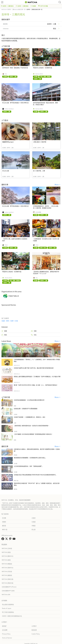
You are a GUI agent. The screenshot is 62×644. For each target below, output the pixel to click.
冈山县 (34, 529)
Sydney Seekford (9, 109)
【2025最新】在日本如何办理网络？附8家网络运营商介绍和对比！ (33, 434)
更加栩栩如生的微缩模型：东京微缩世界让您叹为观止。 (30, 458)
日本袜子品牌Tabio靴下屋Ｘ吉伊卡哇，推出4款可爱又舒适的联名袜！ (34, 368)
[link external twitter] (7, 539)
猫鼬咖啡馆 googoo (8, 142)
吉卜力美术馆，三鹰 (39, 171)
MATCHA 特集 (43, 6)
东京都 (4, 518)
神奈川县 (5, 529)
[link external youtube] (14, 539)
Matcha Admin (39, 74)
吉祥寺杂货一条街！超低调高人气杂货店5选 (15, 68)
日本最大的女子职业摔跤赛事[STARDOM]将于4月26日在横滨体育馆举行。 (35, 475)
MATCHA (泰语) (6, 560)
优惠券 (33, 6)
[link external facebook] (3, 539)
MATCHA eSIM (6, 595)
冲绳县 (34, 526)
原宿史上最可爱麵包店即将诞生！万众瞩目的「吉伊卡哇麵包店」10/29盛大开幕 (37, 376)
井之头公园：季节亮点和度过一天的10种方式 (15, 103)
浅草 (12, 321)
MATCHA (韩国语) (7, 564)
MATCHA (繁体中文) (8, 556)
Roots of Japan (7, 608)
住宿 (34, 331)
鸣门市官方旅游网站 (8, 612)
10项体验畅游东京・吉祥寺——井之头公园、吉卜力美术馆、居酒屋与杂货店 (46, 207)
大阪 (17, 321)
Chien (6, 245)
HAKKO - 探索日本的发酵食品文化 (12, 616)
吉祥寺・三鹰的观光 (7, 6)
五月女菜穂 (38, 212)
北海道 (34, 522)
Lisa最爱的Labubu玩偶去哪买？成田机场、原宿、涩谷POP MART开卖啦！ (25, 352)
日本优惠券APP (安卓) (8, 591)
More (57, 185)
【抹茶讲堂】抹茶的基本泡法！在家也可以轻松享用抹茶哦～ (31, 426)
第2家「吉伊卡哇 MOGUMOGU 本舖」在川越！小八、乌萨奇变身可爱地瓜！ (36, 385)
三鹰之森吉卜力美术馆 (40, 142)
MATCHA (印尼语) (7, 571)
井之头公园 (6, 171)
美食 (4, 331)
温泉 (4, 321)
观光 (4, 335)
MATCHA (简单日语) (8, 579)
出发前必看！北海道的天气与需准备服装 (26, 409)
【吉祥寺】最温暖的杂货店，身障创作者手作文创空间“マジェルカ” (46, 273)
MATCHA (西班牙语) (8, 583)
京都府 (4, 522)
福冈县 (4, 526)
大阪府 (34, 518)
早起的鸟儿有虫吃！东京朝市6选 (42, 68)
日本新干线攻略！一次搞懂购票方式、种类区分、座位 (30, 417)
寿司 (8, 321)
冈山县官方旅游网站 (8, 604)
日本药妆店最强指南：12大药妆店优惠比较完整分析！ (30, 400)
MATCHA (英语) (6, 552)
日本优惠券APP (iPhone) (9, 587)
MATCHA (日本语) (7, 548)
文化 (34, 335)
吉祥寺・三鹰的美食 (22, 6)
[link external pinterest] (11, 539)
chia (6, 74)
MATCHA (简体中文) (8, 568)
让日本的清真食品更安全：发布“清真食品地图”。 (29, 466)
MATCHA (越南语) (7, 575)
